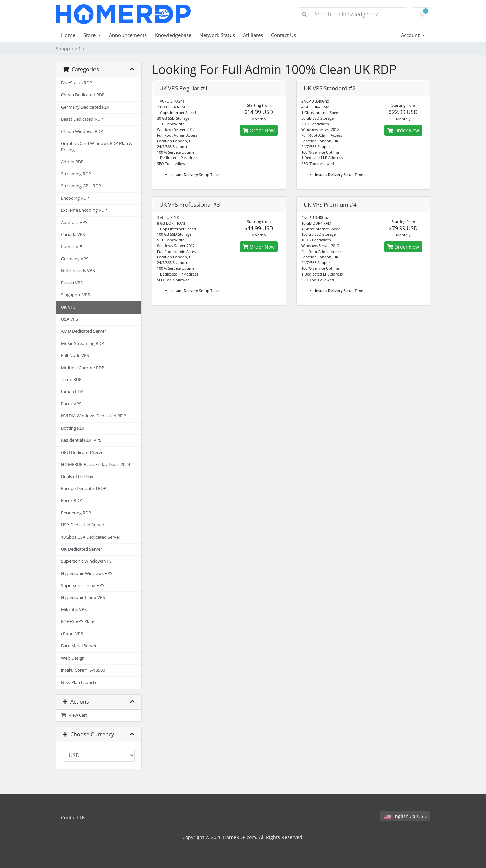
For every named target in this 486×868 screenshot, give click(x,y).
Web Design (73, 658)
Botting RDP (73, 428)
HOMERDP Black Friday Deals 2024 (96, 465)
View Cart (74, 715)
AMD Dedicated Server (84, 331)
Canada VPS (73, 235)
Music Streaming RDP (83, 343)
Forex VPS (71, 404)
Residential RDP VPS (81, 440)
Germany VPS (75, 259)
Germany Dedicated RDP (86, 107)
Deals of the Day (77, 477)
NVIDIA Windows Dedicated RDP (93, 416)
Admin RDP (72, 162)
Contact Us (283, 35)
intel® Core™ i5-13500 (83, 670)
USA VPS (70, 319)
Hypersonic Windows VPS (87, 573)
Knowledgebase (173, 35)
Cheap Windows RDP (82, 131)
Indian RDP (72, 392)
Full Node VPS (75, 356)
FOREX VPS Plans (78, 622)
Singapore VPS (76, 295)
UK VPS (68, 307)
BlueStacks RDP (77, 83)
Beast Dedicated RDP (82, 119)
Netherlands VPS (78, 271)
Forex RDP (72, 501)
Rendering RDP (76, 513)
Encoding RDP (75, 198)
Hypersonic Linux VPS (83, 597)
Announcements (128, 35)
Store (90, 35)
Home (68, 35)
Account (411, 35)
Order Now (259, 130)
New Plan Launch (78, 682)
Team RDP (71, 380)
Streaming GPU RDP (81, 186)
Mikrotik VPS (74, 610)
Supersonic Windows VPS (86, 561)
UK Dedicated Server (82, 549)
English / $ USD (405, 816)
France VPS (72, 247)
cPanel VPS (72, 634)
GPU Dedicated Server (83, 452)
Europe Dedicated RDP (84, 488)
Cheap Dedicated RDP (83, 95)
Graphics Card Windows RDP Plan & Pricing (97, 147)
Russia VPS (72, 283)
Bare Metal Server (79, 646)
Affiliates (253, 35)
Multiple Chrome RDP (83, 368)
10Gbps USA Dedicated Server (91, 537)
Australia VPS (74, 222)
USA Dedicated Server (83, 525)
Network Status (217, 35)
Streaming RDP (76, 174)
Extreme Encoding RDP (84, 210)
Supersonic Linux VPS (83, 586)
